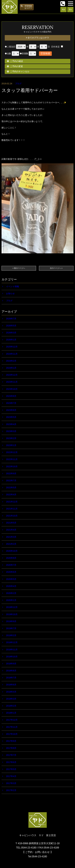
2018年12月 (12, 642)
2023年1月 (11, 445)
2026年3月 (11, 333)
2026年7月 (11, 319)
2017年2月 (11, 790)
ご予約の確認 (16, 61)
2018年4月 (11, 692)
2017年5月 (11, 769)
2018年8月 (11, 671)
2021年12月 (12, 502)
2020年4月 (11, 586)
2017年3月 (11, 783)
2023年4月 (11, 424)
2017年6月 (11, 762)
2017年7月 (11, 755)
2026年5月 (11, 326)
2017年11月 (12, 727)
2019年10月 (12, 614)
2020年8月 (11, 558)
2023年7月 (11, 403)
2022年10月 (12, 466)
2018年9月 (11, 664)
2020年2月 (11, 593)
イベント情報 (13, 286)
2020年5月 (11, 579)
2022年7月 (11, 480)
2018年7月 (11, 678)
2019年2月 (11, 635)
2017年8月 (11, 748)
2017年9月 (11, 741)
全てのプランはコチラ (38, 38)
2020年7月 (11, 565)
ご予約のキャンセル (20, 71)
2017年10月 (12, 734)
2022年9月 (11, 473)
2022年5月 (11, 488)
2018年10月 (12, 657)
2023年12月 (12, 375)
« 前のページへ (19, 268)
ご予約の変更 (16, 66)
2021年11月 (12, 509)
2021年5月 (11, 523)
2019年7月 (11, 628)
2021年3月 (11, 537)
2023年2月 (11, 438)
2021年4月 (11, 530)
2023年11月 (12, 382)
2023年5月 (11, 417)
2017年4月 (11, 776)
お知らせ (10, 293)
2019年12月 (12, 607)
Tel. (37, 856)
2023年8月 (11, 396)
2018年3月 (11, 699)
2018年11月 (12, 650)
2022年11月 (12, 459)
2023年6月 (11, 410)
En (70, 9)
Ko (63, 9)
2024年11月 (12, 354)
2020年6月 (11, 572)
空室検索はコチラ (28, 7)
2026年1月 (11, 340)
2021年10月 (12, 516)
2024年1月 (11, 368)
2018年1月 (11, 713)
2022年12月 (12, 452)
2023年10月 (12, 389)
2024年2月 (11, 361)
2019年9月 (11, 621)
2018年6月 (11, 685)
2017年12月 (12, 720)
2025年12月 (12, 347)
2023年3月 (11, 431)
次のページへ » (56, 268)
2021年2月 (11, 544)
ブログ (18, 84)
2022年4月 (11, 495)
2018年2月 (11, 706)
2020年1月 (11, 600)
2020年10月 (12, 551)
